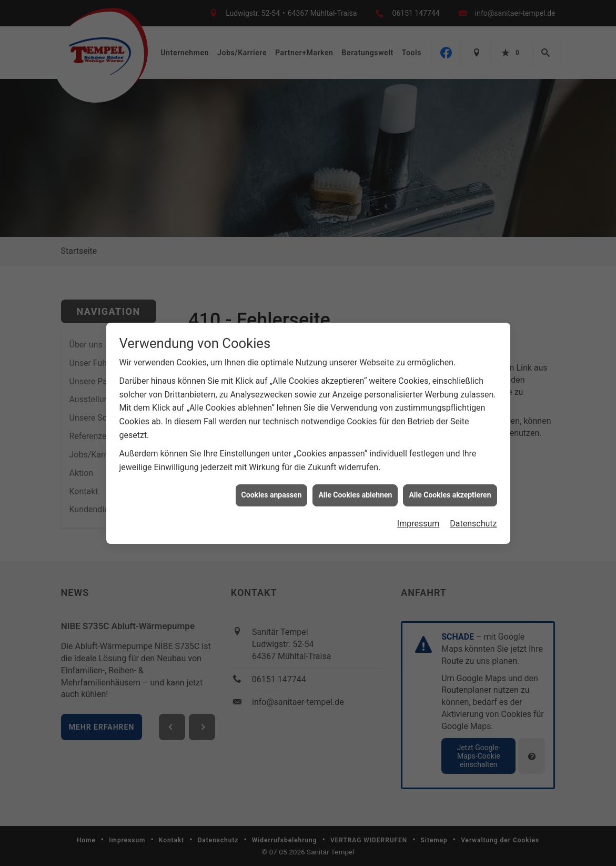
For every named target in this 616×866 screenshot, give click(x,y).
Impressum (418, 520)
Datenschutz (473, 520)
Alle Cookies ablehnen (355, 491)
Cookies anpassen (272, 491)
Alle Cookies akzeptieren (450, 491)
